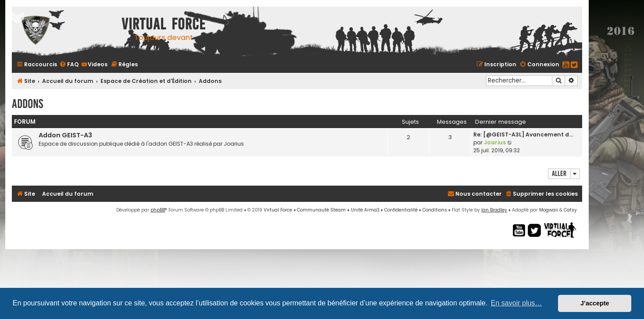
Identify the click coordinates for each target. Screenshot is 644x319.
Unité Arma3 (365, 210)
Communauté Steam (321, 210)
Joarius (495, 142)
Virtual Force (278, 210)
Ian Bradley (494, 210)
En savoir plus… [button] (517, 303)
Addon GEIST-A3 (65, 135)
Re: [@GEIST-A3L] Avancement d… (523, 134)
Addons (27, 104)
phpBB (158, 210)
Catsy (570, 210)
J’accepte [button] (595, 303)
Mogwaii (549, 210)
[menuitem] (69, 64)
